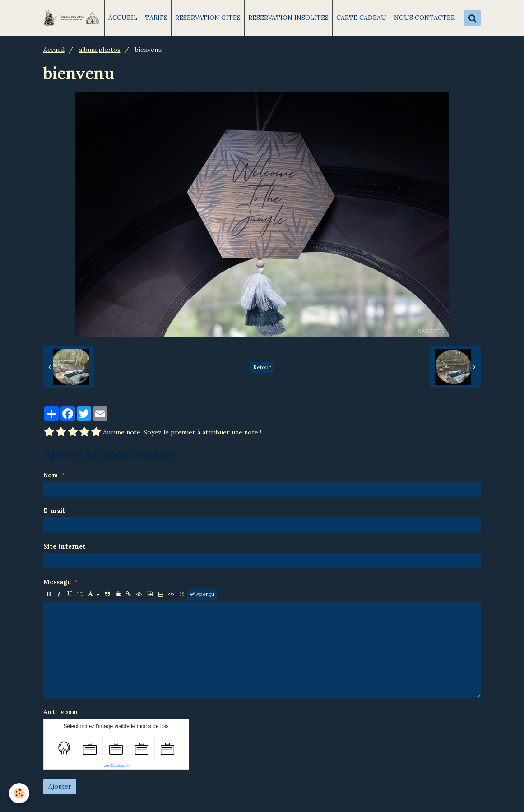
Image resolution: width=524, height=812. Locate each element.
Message (57, 582)
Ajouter (60, 786)
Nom (51, 475)
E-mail (54, 511)
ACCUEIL (123, 18)
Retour (262, 367)
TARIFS (156, 18)
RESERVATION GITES (208, 18)
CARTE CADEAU (361, 18)
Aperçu (202, 594)
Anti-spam (61, 712)
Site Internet (65, 546)
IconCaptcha (114, 766)
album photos (100, 50)
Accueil (54, 50)
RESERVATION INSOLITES (288, 18)
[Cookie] (19, 793)
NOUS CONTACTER (424, 18)
